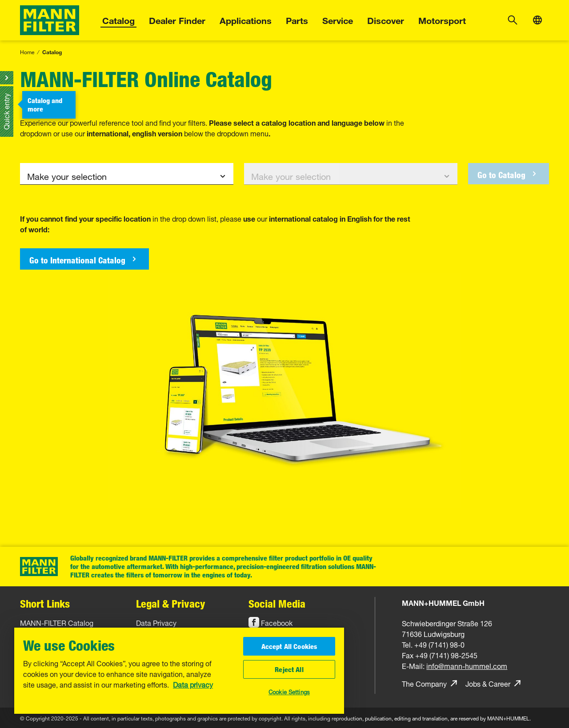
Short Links (45, 603)
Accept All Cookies (289, 646)
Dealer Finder (177, 19)
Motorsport (442, 19)
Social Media (277, 603)
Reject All (289, 669)
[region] (179, 671)
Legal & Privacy (171, 603)
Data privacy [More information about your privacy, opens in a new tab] (193, 683)
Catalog (118, 19)
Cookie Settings (289, 691)
